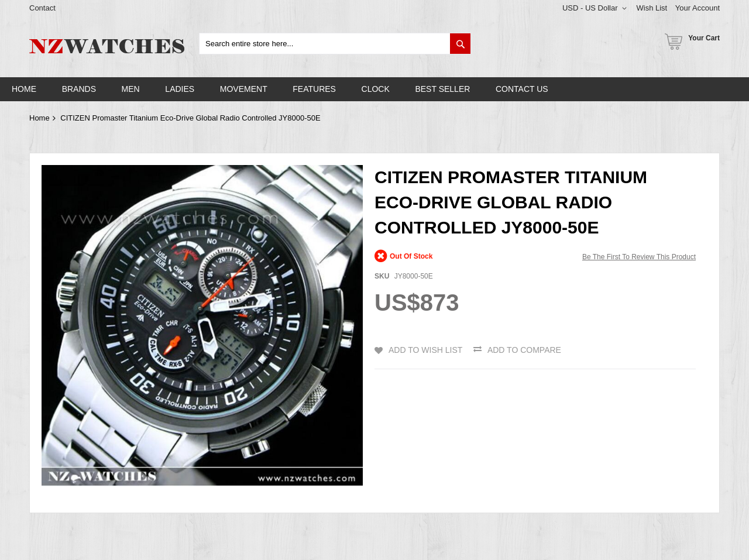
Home (39, 118)
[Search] (460, 44)
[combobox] (335, 44)
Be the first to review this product (639, 257)
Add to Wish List (425, 350)
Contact (42, 8)
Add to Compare (524, 350)
